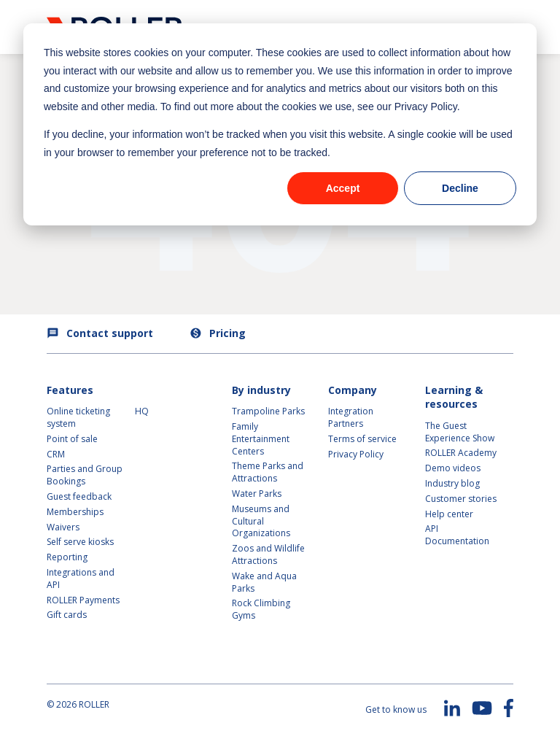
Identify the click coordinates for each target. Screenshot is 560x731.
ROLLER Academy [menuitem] (461, 453)
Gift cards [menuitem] (67, 615)
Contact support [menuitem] (100, 333)
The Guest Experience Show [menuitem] (460, 432)
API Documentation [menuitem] (457, 535)
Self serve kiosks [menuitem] (80, 542)
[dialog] (280, 124)
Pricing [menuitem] (218, 333)
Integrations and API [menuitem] (82, 579)
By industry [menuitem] (261, 390)
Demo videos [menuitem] (453, 468)
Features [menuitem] (70, 390)
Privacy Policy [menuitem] (356, 454)
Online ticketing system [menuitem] (79, 417)
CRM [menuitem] (56, 454)
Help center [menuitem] (449, 514)
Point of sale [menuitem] (72, 439)
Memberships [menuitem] (75, 512)
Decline (460, 188)
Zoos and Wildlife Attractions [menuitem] (268, 554)
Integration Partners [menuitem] (351, 417)
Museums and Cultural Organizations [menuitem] (261, 521)
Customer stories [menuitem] (461, 499)
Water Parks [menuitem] (257, 494)
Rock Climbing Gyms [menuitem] (261, 609)
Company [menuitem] (353, 390)
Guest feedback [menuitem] (79, 496)
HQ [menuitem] (142, 411)
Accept (343, 188)
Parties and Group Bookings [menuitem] (86, 475)
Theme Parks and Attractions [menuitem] (268, 472)
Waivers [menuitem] (63, 527)
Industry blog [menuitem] (452, 483)
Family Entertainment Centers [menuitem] (261, 439)
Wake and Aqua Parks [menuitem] (264, 582)
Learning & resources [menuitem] (454, 397)
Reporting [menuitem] (67, 557)
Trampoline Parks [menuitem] (268, 411)
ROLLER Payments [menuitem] (83, 600)
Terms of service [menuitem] (362, 439)
